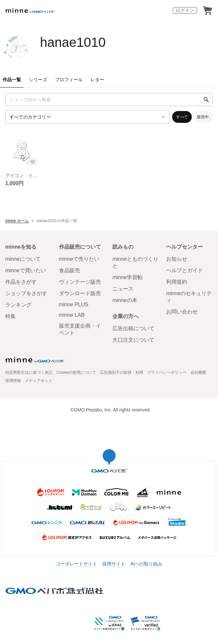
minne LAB (72, 315)
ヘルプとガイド (185, 270)
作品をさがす (21, 282)
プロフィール (69, 80)
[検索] (206, 100)
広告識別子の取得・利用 (122, 372)
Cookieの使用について (76, 372)
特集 (10, 316)
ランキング (18, 305)
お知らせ (177, 259)
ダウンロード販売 (80, 293)
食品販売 (69, 270)
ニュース (123, 289)
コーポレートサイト (76, 564)
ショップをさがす (26, 293)
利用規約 (177, 282)
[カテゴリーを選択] (87, 117)
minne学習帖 (128, 277)
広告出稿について (133, 328)
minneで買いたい (26, 270)
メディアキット (39, 381)
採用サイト (114, 564)
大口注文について (133, 340)
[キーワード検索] (109, 100)
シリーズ (38, 80)
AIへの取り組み (146, 564)
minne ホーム (17, 221)
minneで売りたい (79, 259)
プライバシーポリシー (167, 372)
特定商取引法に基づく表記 (29, 372)
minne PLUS (74, 304)
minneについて (23, 259)
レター (97, 80)
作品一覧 (12, 80)
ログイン (185, 10)
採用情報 (13, 381)
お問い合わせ (182, 312)
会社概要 (198, 372)
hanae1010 (73, 42)
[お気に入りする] (32, 161)
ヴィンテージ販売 (80, 282)
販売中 (203, 117)
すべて (182, 117)
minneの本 (125, 300)
